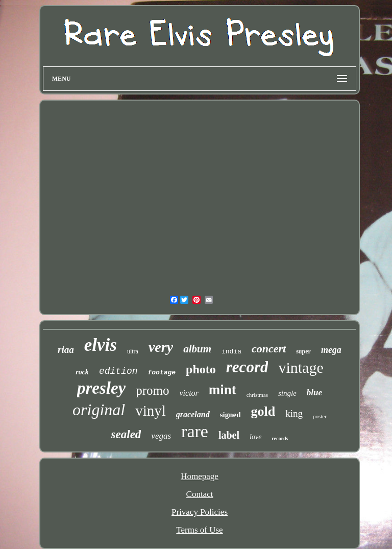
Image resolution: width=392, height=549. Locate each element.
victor (189, 393)
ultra (133, 351)
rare (195, 431)
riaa (66, 350)
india (231, 352)
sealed (126, 434)
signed (230, 415)
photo (201, 369)
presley (101, 388)
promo (152, 390)
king (294, 413)
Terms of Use (199, 530)
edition (118, 371)
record (247, 367)
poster (320, 416)
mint (223, 390)
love (255, 437)
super (303, 351)
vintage (301, 367)
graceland (193, 414)
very (161, 347)
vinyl (151, 411)
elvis (101, 345)
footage (162, 373)
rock (82, 372)
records (280, 438)
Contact (200, 494)
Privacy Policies (200, 512)
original (99, 410)
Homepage (200, 476)
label (229, 435)
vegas (161, 436)
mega (331, 350)
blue (314, 392)
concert (269, 349)
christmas (257, 395)
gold (263, 411)
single (287, 393)
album (197, 349)
